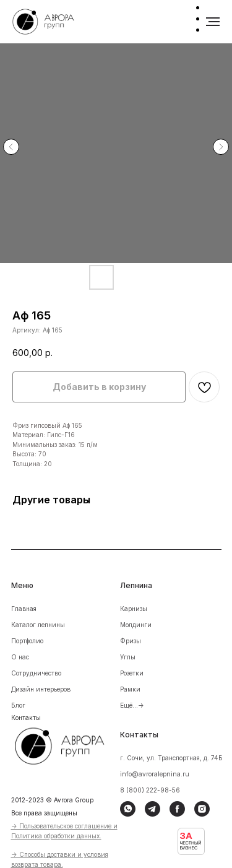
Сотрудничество (36, 673)
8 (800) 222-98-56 (150, 790)
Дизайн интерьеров (41, 689)
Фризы (131, 641)
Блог (18, 705)
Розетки (132, 673)
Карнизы (134, 609)
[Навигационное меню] (213, 22)
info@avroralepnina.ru (155, 774)
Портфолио (27, 641)
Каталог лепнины (38, 625)
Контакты (26, 718)
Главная (24, 609)
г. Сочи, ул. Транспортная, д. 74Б (171, 758)
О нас (20, 657)
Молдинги (136, 625)
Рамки (130, 689)
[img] (68, 744)
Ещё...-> (132, 705)
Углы (128, 657)
